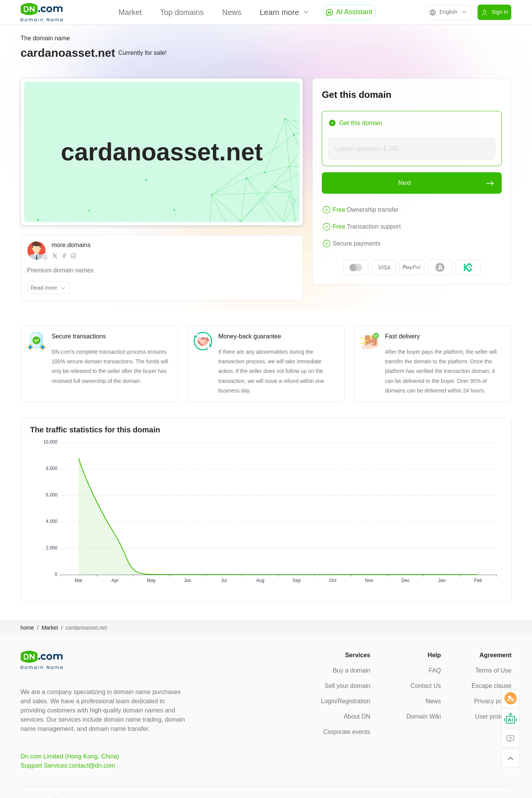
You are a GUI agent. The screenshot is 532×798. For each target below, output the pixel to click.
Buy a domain (352, 670)
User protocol (493, 716)
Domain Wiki (424, 716)
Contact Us (426, 686)
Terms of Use (493, 670)
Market (130, 12)
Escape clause (491, 686)
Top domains (182, 12)
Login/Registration (346, 701)
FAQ (435, 670)
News (232, 12)
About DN (357, 716)
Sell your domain (347, 686)
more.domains (71, 245)
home (27, 628)
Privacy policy (493, 701)
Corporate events (347, 732)
